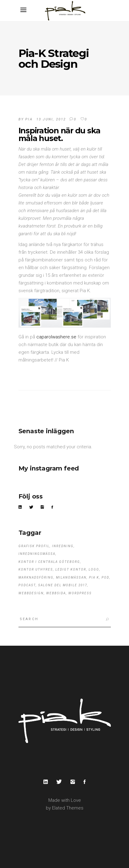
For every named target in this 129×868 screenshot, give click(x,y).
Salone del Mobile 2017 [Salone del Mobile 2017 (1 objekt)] (63, 585)
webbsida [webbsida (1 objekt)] (56, 593)
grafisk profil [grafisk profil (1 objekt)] (34, 546)
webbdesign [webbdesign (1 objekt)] (31, 593)
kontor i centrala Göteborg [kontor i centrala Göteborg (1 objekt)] (49, 562)
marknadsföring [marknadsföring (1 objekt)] (36, 577)
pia (29, 119)
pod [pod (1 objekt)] (105, 577)
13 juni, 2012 (51, 119)
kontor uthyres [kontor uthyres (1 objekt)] (36, 569)
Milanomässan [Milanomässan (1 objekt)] (71, 577)
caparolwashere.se (56, 337)
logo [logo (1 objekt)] (94, 569)
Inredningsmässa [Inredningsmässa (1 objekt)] (37, 554)
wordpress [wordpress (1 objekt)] (80, 593)
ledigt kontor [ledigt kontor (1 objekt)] (71, 569)
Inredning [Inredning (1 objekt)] (63, 546)
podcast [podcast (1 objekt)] (27, 585)
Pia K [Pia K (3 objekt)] (94, 577)
